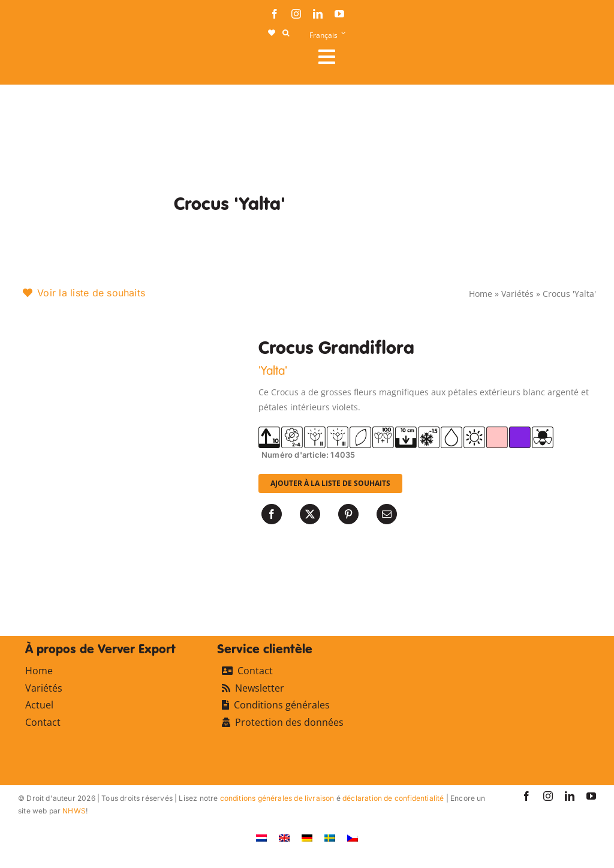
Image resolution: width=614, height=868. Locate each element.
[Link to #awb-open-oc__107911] (452, 57)
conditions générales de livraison (277, 798)
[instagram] (296, 14)
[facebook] (275, 14)
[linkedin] (318, 14)
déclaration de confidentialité (393, 798)
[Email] (387, 514)
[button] (286, 33)
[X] (310, 514)
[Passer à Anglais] (284, 837)
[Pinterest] (348, 514)
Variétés (517, 294)
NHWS (74, 811)
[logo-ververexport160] (42, 60)
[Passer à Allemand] (307, 837)
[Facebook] (272, 514)
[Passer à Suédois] (330, 837)
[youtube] (339, 14)
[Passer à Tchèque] (353, 837)
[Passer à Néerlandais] (261, 837)
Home (481, 294)
